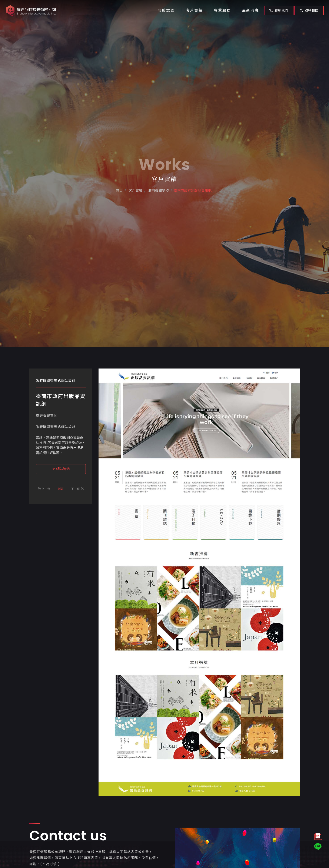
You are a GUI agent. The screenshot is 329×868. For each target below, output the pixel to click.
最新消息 (250, 10)
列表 (61, 489)
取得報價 (309, 11)
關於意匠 (166, 10)
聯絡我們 (279, 11)
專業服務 (222, 10)
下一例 (77, 489)
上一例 (44, 489)
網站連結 (61, 469)
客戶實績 (194, 10)
